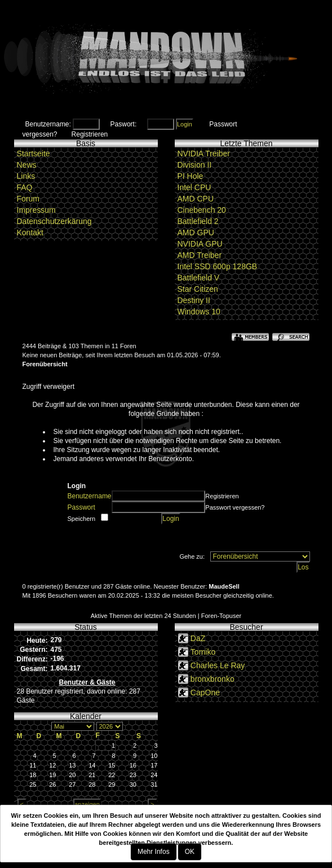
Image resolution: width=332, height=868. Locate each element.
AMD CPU (196, 199)
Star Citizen (198, 289)
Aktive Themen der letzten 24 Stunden (143, 616)
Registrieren (90, 134)
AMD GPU (196, 233)
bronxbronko (213, 679)
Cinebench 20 (202, 210)
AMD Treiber (200, 255)
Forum (28, 199)
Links (26, 176)
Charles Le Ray (218, 665)
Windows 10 (199, 312)
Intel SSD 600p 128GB (218, 266)
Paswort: (124, 124)
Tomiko (203, 652)
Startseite (34, 154)
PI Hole (191, 176)
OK (190, 852)
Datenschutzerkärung (54, 221)
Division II (195, 165)
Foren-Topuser (222, 616)
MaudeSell (224, 586)
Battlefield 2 (198, 221)
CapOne (205, 692)
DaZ (198, 638)
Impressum (36, 210)
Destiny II (194, 300)
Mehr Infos (154, 852)
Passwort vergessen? (235, 507)
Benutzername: (48, 124)
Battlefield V (199, 278)
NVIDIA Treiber (204, 154)
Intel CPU (194, 187)
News (27, 165)
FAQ (25, 187)
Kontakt (30, 233)
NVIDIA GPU (200, 244)
